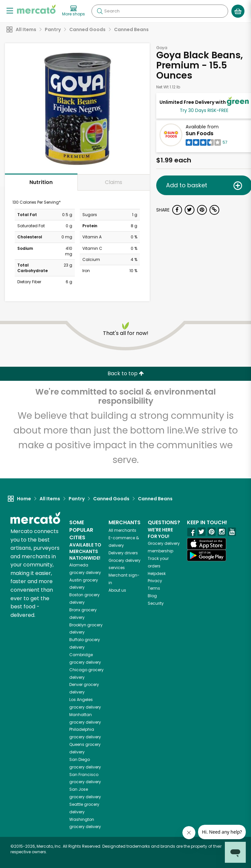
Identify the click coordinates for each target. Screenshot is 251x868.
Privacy (155, 581)
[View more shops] (74, 11)
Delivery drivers (123, 553)
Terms (154, 588)
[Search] (160, 11)
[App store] (207, 544)
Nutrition (41, 182)
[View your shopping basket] (238, 11)
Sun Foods (200, 133)
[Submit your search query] (100, 11)
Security (156, 603)
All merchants (122, 530)
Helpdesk (157, 573)
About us (117, 590)
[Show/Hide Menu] (10, 10)
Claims (114, 182)
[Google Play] (207, 555)
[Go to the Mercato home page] (36, 9)
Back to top (126, 373)
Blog (152, 596)
